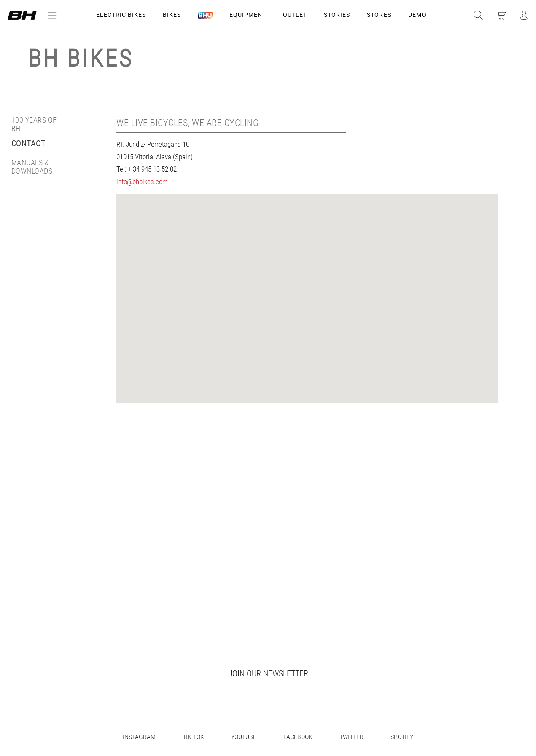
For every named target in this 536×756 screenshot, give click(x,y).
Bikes (172, 15)
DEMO (417, 15)
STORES (379, 15)
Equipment (248, 15)
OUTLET (295, 15)
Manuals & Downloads (32, 167)
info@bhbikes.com (142, 182)
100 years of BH (34, 124)
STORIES (337, 15)
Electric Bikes (121, 15)
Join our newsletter (268, 673)
